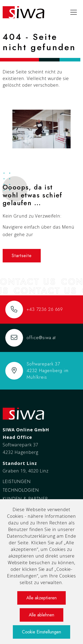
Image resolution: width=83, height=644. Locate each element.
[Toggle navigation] (74, 12)
